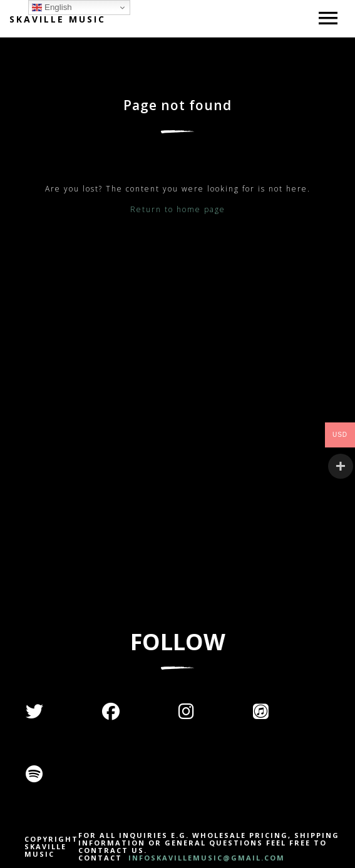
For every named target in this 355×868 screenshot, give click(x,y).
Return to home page (178, 209)
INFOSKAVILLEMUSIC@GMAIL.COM (205, 858)
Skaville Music (58, 19)
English (52, 8)
